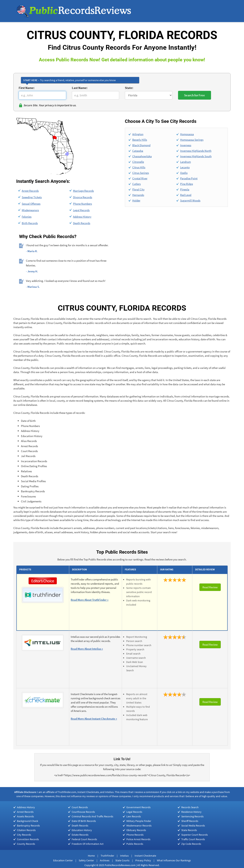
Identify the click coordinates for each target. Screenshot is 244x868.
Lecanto (185, 167)
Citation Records (26, 830)
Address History (82, 217)
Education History (82, 830)
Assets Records (25, 816)
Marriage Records (83, 191)
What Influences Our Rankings (174, 860)
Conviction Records (28, 839)
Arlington (138, 134)
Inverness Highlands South (196, 156)
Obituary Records (136, 830)
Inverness (186, 145)
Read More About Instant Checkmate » (94, 719)
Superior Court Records (195, 835)
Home (91, 856)
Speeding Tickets (32, 197)
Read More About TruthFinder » (90, 600)
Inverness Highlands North (196, 151)
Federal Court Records (84, 839)
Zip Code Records (191, 844)
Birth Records (30, 223)
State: (129, 88)
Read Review (210, 587)
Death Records (82, 223)
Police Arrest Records (138, 839)
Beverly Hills (140, 140)
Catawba (138, 151)
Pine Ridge (187, 184)
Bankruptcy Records (28, 826)
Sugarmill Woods (190, 200)
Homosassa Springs (192, 140)
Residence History (191, 812)
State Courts (122, 860)
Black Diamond (141, 145)
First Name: (27, 88)
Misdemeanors (30, 210)
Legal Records (81, 210)
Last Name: (80, 88)
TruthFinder (107, 856)
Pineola (185, 189)
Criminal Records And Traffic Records (92, 816)
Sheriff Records (190, 821)
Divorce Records (83, 197)
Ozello (184, 173)
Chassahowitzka (142, 156)
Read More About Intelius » (87, 649)
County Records (26, 844)
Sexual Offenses (31, 204)
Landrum (185, 162)
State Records (189, 830)
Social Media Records (193, 826)
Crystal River (140, 178)
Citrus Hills (139, 167)
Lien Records (134, 816)
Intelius (124, 856)
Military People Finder (139, 821)
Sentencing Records (192, 816)
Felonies (27, 217)
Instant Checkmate (145, 856)
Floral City (138, 189)
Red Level (186, 195)
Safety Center (86, 860)
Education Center (63, 860)
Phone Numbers (82, 204)
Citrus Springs (141, 173)
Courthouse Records (83, 812)
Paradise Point (189, 178)
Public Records (135, 844)
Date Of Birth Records (84, 821)
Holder (136, 200)
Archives (105, 860)
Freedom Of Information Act (88, 844)
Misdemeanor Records (139, 826)
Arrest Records (30, 191)
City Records (24, 835)
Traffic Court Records (193, 839)
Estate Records (80, 835)
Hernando (138, 195)
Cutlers (136, 184)
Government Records (138, 807)
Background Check (28, 821)
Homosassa (187, 134)
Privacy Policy (143, 860)
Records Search (190, 807)
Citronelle (138, 162)
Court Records (80, 807)
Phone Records (135, 835)
